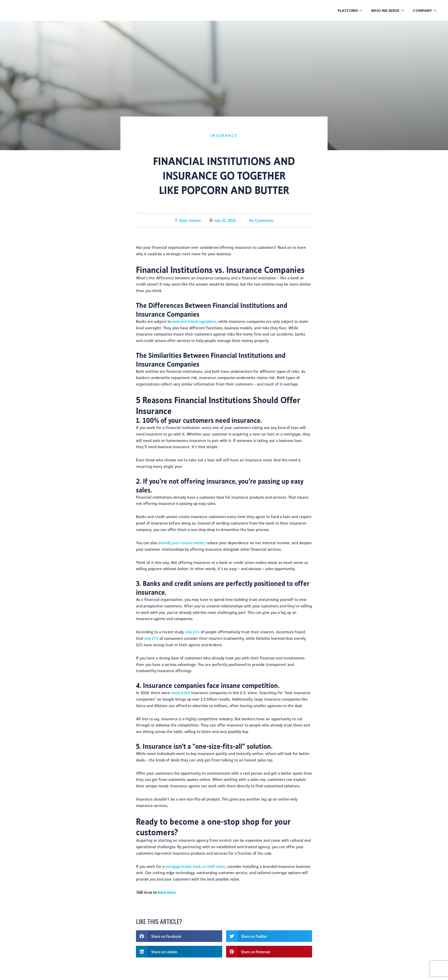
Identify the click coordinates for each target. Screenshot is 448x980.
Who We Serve (388, 10)
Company (425, 10)
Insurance (224, 135)
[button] (179, 943)
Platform (351, 10)
